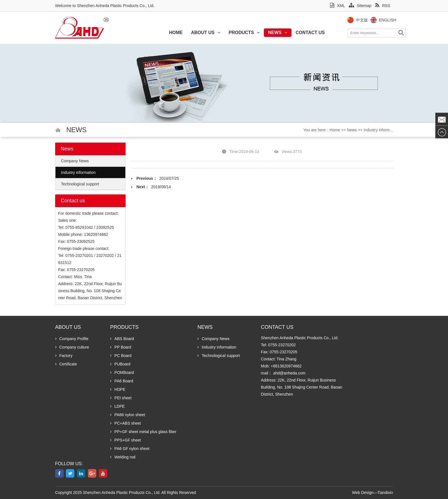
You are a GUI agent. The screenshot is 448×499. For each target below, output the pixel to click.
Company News (75, 161)
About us (206, 33)
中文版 (372, 20)
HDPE (118, 389)
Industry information (78, 172)
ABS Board (122, 339)
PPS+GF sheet (125, 440)
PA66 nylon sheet (128, 415)
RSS (383, 6)
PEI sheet (121, 398)
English (397, 20)
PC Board (121, 356)
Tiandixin (385, 493)
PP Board (121, 347)
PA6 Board (122, 381)
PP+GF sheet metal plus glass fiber (143, 432)
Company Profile (72, 339)
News (278, 33)
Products (244, 33)
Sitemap (360, 6)
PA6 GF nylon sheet (130, 449)
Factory (64, 356)
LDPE (117, 406)
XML (338, 6)
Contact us (310, 33)
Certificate (66, 364)
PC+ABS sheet (125, 423)
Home (176, 33)
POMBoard (122, 372)
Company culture (72, 347)
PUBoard (120, 364)
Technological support (80, 184)
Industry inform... (378, 130)
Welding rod (123, 457)
